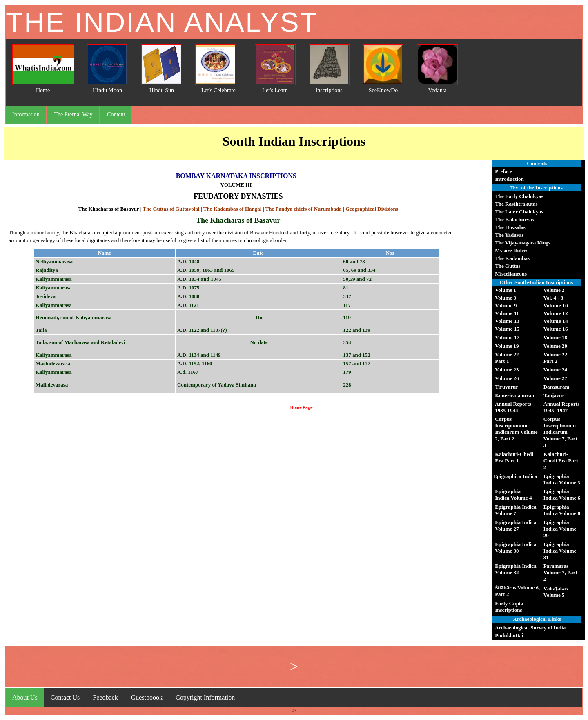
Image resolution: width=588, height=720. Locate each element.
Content (116, 114)
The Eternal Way (73, 114)
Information (26, 114)
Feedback (105, 697)
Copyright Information (205, 697)
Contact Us (65, 697)
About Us (25, 697)
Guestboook (147, 697)
